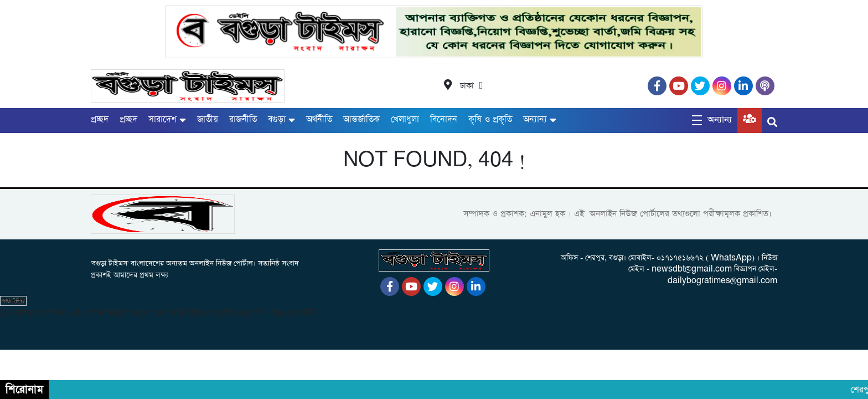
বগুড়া (277, 119)
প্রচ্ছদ (100, 119)
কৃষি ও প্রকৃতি (490, 119)
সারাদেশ (162, 119)
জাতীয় (208, 119)
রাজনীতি (243, 119)
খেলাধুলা (405, 119)
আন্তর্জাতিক (361, 119)
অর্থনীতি (319, 119)
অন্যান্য (535, 119)
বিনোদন (444, 119)
